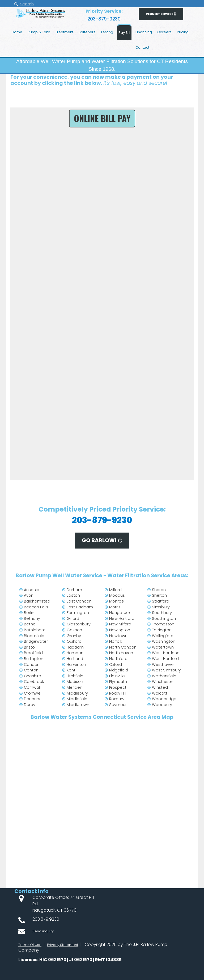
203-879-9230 (104, 18)
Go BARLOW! (102, 541)
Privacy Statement (70, 945)
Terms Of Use (32, 945)
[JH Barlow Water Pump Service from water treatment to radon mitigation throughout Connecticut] (41, 18)
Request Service (167, 14)
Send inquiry (45, 930)
